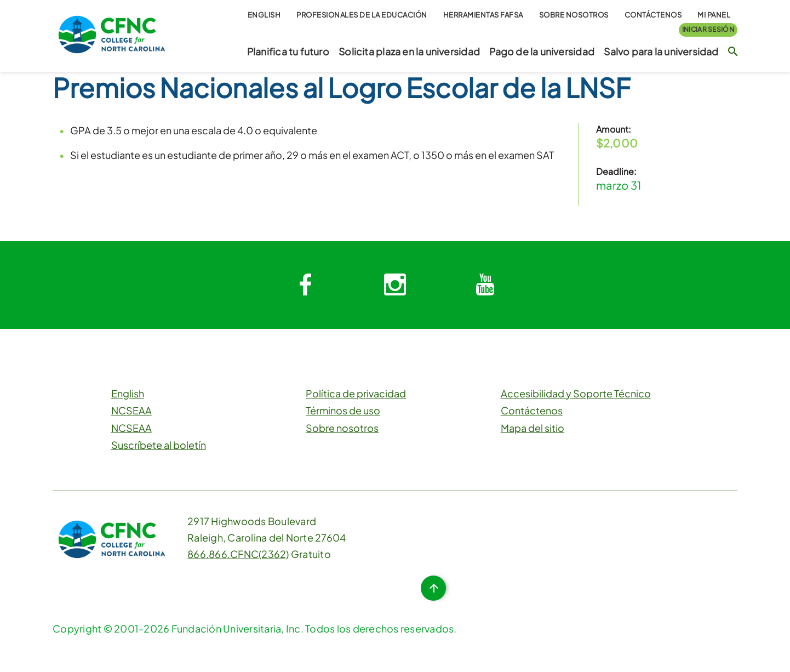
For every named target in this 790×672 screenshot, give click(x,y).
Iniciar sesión (708, 29)
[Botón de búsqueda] (733, 51)
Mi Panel (714, 15)
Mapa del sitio (533, 428)
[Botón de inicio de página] (433, 588)
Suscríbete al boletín (159, 445)
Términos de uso (343, 410)
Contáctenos (653, 15)
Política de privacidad (356, 393)
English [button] (264, 15)
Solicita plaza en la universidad (409, 52)
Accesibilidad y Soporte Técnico (576, 393)
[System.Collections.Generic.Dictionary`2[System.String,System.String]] (305, 285)
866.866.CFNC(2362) (238, 554)
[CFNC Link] (112, 33)
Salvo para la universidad (661, 52)
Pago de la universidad (542, 52)
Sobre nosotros (574, 15)
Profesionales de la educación (362, 15)
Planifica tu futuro (288, 52)
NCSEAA (131, 410)
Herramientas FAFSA (483, 15)
